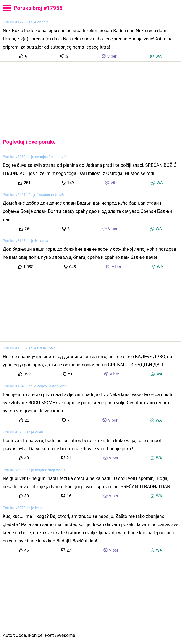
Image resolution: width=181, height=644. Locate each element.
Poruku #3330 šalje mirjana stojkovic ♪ (34, 470)
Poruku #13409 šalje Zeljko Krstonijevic (35, 386)
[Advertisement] (90, 96)
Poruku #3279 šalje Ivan (22, 508)
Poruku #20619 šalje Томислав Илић (33, 195)
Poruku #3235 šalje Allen (23, 432)
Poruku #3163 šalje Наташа (25, 241)
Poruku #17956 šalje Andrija (26, 22)
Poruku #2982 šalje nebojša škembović (34, 157)
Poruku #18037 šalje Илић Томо (29, 348)
